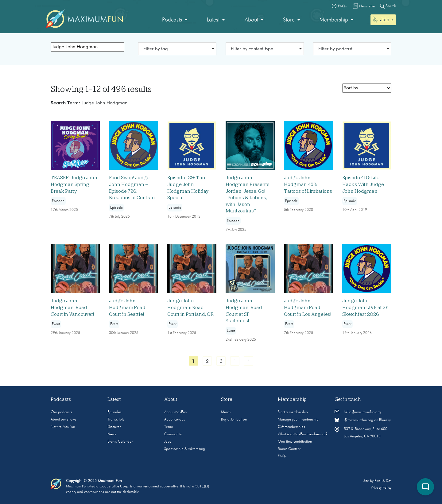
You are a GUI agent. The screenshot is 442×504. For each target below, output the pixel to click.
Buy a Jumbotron (234, 420)
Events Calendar (120, 442)
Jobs (168, 442)
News (112, 434)
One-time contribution (295, 442)
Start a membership (293, 412)
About (251, 20)
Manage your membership (298, 420)
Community (173, 434)
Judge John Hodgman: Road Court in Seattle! (127, 307)
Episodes (114, 412)
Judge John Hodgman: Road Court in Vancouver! (72, 307)
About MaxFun (175, 412)
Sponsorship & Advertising (185, 449)
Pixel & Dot (383, 481)
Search (388, 6)
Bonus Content (289, 449)
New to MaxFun (63, 427)
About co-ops (175, 420)
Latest (213, 20)
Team (169, 427)
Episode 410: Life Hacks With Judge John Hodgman (363, 184)
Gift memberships (291, 427)
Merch (226, 412)
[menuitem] (175, 20)
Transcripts (116, 420)
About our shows (64, 420)
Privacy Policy (381, 488)
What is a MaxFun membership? (303, 434)
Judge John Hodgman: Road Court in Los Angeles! (308, 307)
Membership (334, 20)
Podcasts (172, 20)
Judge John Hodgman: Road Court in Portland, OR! (191, 307)
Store (289, 20)
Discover (114, 427)
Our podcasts (61, 412)
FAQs (282, 456)
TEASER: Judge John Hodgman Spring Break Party (74, 184)
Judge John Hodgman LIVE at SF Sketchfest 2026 (365, 307)
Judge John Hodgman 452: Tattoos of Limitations (308, 184)
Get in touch (348, 399)
